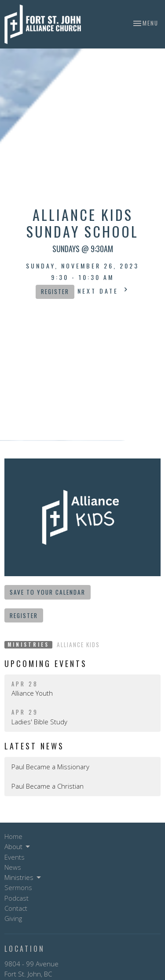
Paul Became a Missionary (50, 767)
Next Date (104, 290)
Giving (13, 918)
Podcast (16, 898)
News (13, 867)
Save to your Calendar (48, 592)
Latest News (34, 746)
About (18, 847)
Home (13, 836)
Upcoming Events (46, 663)
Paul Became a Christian (48, 786)
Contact (16, 908)
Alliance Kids (78, 645)
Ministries (23, 878)
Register (55, 292)
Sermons (18, 887)
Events (15, 857)
